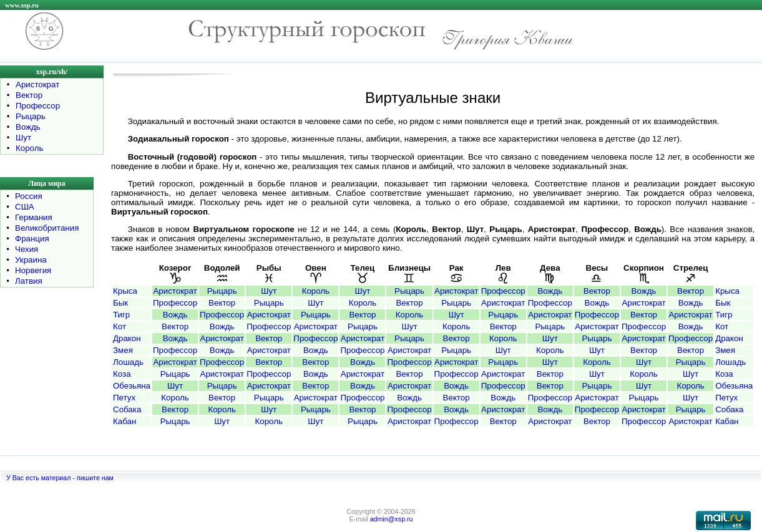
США (25, 207)
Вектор (29, 95)
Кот (120, 326)
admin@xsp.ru (392, 519)
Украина (31, 260)
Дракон (127, 338)
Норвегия (33, 270)
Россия (29, 196)
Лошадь (128, 362)
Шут (23, 138)
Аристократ (37, 85)
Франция (32, 239)
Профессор (38, 106)
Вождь (28, 127)
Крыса (125, 291)
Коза (122, 374)
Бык (120, 303)
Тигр (121, 315)
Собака (127, 409)
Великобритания (47, 228)
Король (29, 148)
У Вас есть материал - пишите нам (60, 478)
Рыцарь (31, 116)
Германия (34, 217)
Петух (124, 398)
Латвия (29, 281)
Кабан (125, 421)
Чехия (27, 249)
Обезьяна (132, 386)
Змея (123, 350)
